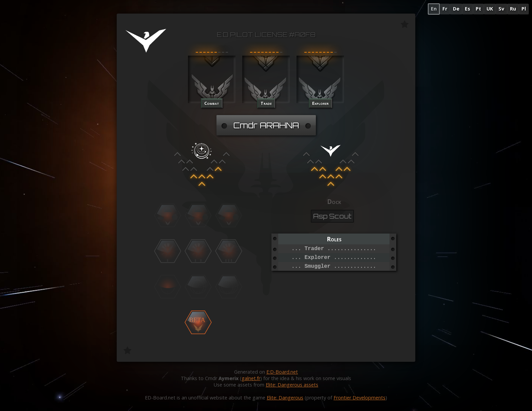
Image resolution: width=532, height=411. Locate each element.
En (434, 9)
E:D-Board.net (282, 372)
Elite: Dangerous (285, 398)
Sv (501, 9)
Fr (445, 9)
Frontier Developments (359, 398)
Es (468, 9)
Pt (478, 9)
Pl (524, 9)
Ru (513, 9)
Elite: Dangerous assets (292, 385)
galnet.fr (251, 378)
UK (490, 9)
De (456, 9)
